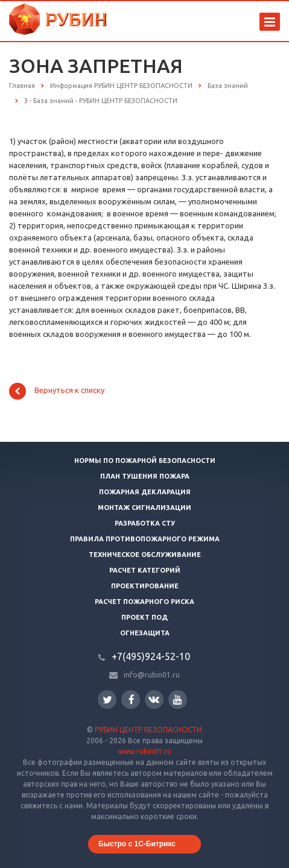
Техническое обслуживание (145, 555)
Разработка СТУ (145, 523)
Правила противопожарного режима (145, 539)
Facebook (132, 700)
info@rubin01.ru (152, 675)
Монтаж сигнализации (144, 508)
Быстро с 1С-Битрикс (137, 844)
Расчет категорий (145, 570)
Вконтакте (154, 699)
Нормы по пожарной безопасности (145, 461)
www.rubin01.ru (145, 751)
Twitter (107, 700)
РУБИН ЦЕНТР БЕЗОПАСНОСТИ (148, 730)
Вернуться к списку (57, 391)
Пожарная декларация (145, 492)
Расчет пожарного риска (144, 602)
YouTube (178, 700)
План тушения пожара (145, 476)
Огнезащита (145, 633)
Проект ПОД (144, 617)
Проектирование (145, 586)
